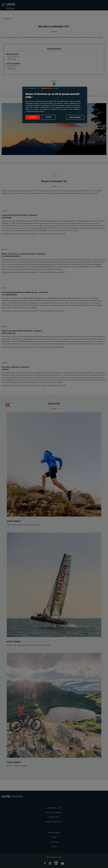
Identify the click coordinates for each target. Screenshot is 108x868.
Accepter (33, 117)
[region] (55, 105)
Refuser (48, 117)
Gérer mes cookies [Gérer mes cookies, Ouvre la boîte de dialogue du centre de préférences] (75, 117)
